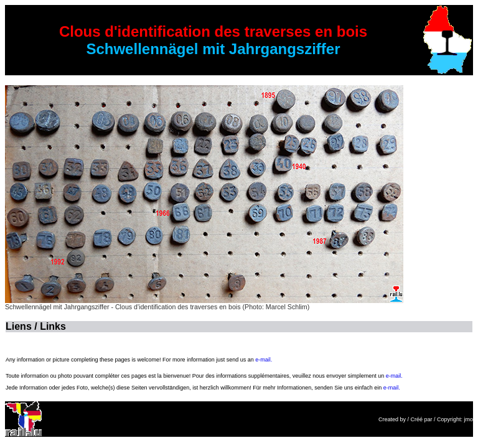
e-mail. (264, 360)
